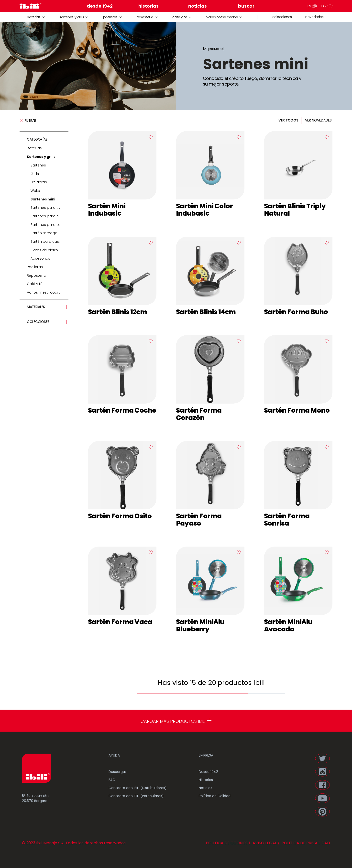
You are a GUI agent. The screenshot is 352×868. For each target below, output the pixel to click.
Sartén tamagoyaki (47, 233)
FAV (327, 6)
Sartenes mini (43, 199)
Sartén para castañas (49, 242)
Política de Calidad (215, 796)
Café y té (180, 17)
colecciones (282, 17)
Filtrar (28, 121)
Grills (35, 174)
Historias (206, 780)
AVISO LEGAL (264, 843)
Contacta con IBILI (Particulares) (136, 796)
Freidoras (39, 182)
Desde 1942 (208, 772)
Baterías (34, 17)
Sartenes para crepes (49, 216)
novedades (314, 17)
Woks (35, 191)
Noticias (205, 788)
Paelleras (110, 17)
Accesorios (40, 258)
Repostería (145, 17)
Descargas (118, 772)
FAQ (112, 780)
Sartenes (38, 165)
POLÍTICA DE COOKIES (227, 843)
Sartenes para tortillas (49, 208)
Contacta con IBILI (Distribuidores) (138, 788)
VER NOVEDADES (318, 120)
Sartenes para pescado (49, 225)
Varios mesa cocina (222, 17)
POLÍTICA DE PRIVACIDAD (305, 843)
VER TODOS (288, 120)
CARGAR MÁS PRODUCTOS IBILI (176, 721)
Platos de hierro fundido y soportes (49, 250)
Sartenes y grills (72, 17)
